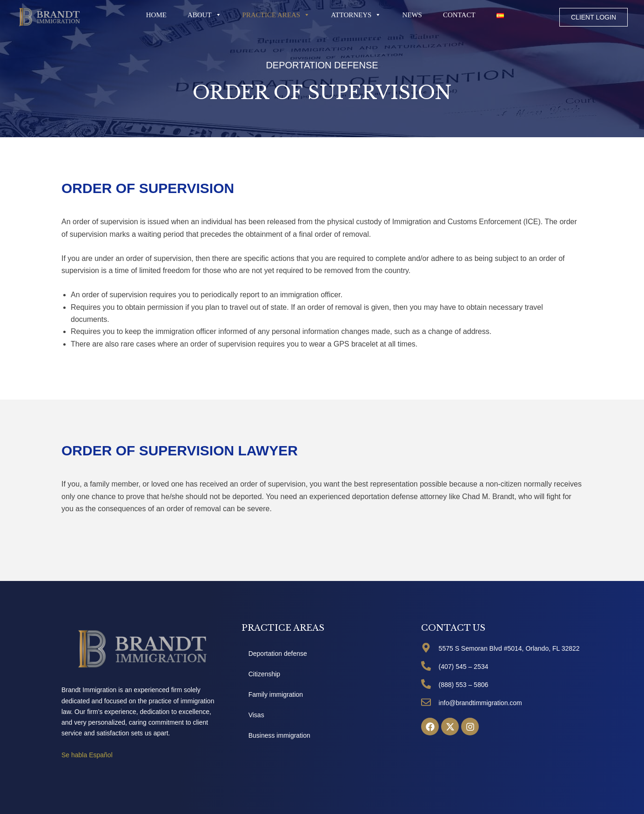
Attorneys (356, 15)
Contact (459, 15)
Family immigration (276, 694)
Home (156, 15)
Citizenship (264, 674)
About (205, 15)
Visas (256, 715)
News (412, 15)
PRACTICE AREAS (276, 15)
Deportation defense (278, 654)
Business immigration (279, 735)
